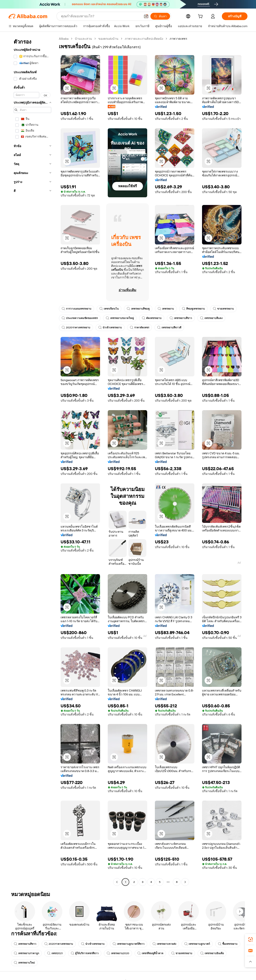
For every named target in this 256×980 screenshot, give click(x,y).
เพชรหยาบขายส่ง (164, 944)
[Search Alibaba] (101, 16)
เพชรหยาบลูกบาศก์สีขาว (129, 944)
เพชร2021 (55, 953)
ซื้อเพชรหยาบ (228, 944)
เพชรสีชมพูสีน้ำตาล (150, 953)
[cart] (201, 17)
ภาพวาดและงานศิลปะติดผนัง (144, 39)
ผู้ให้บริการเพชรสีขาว (85, 953)
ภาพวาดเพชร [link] (178, 39)
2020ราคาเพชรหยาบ (76, 328)
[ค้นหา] (160, 16)
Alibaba (64, 39)
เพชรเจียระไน (109, 309)
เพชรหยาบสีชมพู (138, 309)
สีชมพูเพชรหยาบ (193, 309)
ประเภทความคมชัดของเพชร (80, 318)
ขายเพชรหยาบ (223, 309)
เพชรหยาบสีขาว (181, 318)
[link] (250, 939)
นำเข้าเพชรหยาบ (110, 328)
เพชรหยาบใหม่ (24, 963)
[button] (146, 16)
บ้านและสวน (83, 39)
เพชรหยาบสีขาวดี (169, 328)
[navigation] (32, 461)
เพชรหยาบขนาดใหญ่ (120, 318)
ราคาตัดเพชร (140, 328)
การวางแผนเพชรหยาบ (76, 309)
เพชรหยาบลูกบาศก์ (197, 944)
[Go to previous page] (117, 882)
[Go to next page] (185, 882)
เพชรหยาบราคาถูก (26, 953)
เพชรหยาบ (166, 309)
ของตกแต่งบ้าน (108, 39)
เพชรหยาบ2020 (118, 953)
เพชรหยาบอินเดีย (212, 953)
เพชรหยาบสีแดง (211, 318)
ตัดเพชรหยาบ (152, 318)
